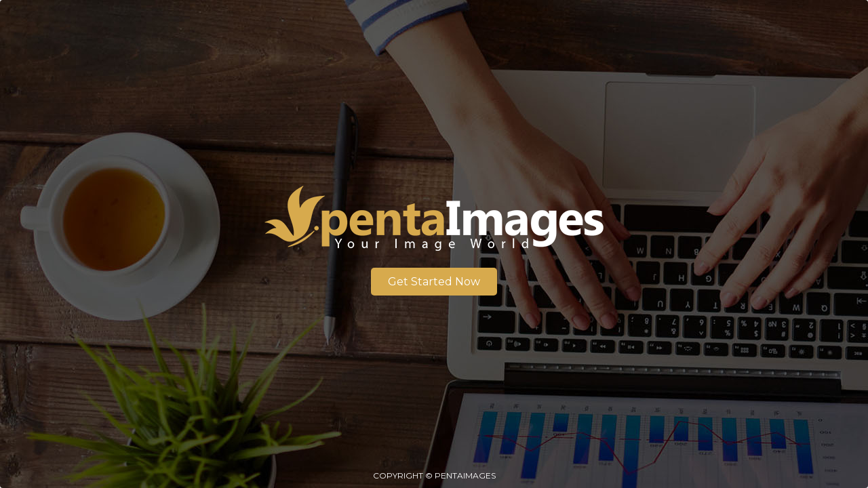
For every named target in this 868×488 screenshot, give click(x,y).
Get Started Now (434, 282)
